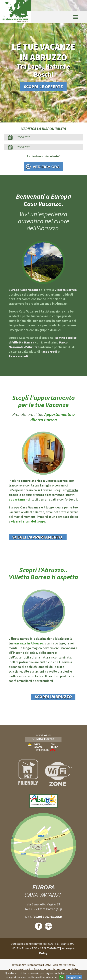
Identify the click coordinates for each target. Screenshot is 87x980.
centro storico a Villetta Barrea (44, 481)
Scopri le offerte (43, 87)
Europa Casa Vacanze (25, 507)
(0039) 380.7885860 (47, 917)
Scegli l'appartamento (38, 537)
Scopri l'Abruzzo (53, 697)
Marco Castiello (67, 969)
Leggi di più (74, 977)
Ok (61, 977)
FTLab (13, 969)
